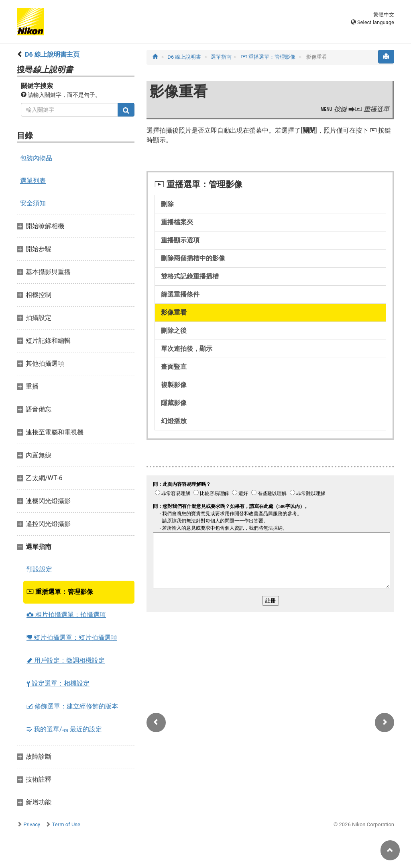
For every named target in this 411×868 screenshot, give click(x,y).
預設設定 (39, 569)
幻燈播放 (174, 421)
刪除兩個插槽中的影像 (193, 258)
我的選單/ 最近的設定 (64, 729)
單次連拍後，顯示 (187, 349)
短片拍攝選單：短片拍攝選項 (72, 638)
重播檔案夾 (177, 222)
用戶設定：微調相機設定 (66, 660)
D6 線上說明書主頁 (52, 54)
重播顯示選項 (180, 240)
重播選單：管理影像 (60, 592)
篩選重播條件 (180, 294)
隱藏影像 (174, 403)
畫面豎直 (174, 367)
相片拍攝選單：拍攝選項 (66, 615)
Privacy (32, 824)
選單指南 (221, 57)
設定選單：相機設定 (58, 683)
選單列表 (33, 181)
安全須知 (33, 203)
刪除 (167, 204)
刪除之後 (174, 331)
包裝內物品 (36, 158)
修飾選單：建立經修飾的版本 (72, 706)
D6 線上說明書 (184, 57)
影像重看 (174, 312)
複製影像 (174, 385)
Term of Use (66, 824)
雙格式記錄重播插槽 (190, 276)
